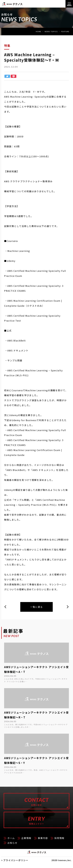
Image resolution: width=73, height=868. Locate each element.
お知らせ (31, 847)
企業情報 (28, 842)
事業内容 (46, 842)
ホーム (12, 842)
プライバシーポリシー (16, 864)
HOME (39, 31)
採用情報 (13, 847)
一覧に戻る (36, 607)
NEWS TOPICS (51, 31)
